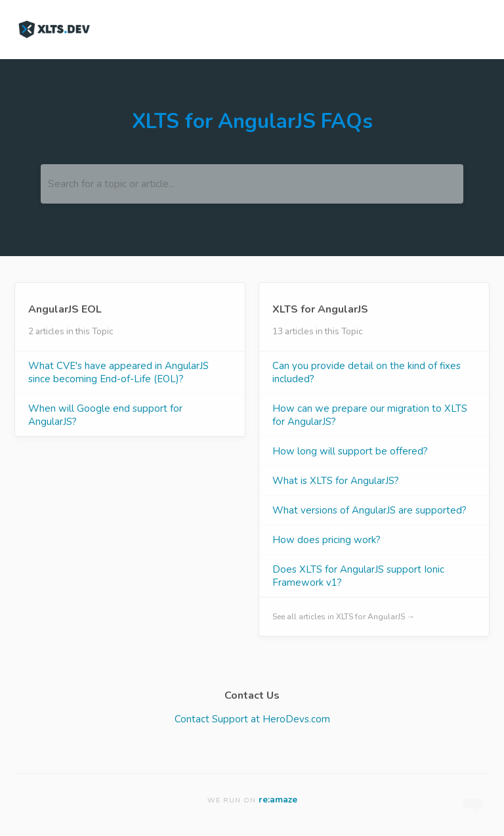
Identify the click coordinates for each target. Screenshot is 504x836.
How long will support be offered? (350, 451)
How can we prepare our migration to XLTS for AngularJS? (370, 415)
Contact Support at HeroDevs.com (252, 719)
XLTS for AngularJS (320, 309)
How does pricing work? (326, 540)
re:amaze (278, 800)
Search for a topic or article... (111, 184)
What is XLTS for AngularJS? (336, 481)
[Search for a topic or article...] (252, 184)
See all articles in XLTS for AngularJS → (344, 617)
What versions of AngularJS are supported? (369, 510)
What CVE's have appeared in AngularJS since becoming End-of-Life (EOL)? (118, 372)
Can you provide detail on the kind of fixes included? (367, 372)
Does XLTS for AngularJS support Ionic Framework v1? (358, 576)
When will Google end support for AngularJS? (105, 415)
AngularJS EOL (65, 309)
